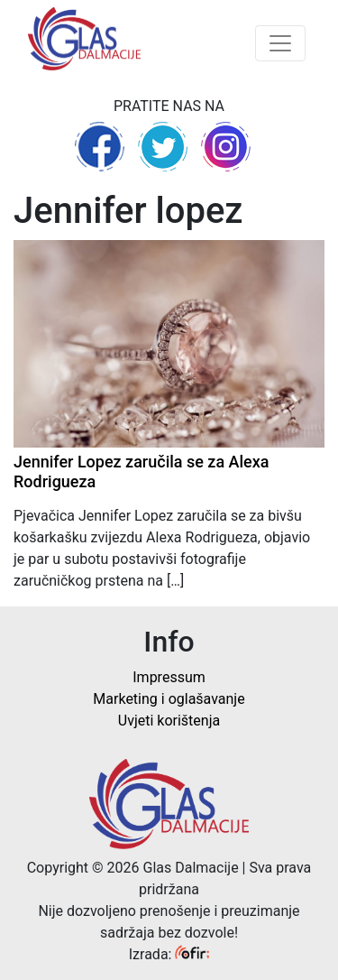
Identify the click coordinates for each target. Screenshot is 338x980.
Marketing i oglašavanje (169, 699)
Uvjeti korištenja (169, 721)
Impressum (169, 677)
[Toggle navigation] (280, 43)
